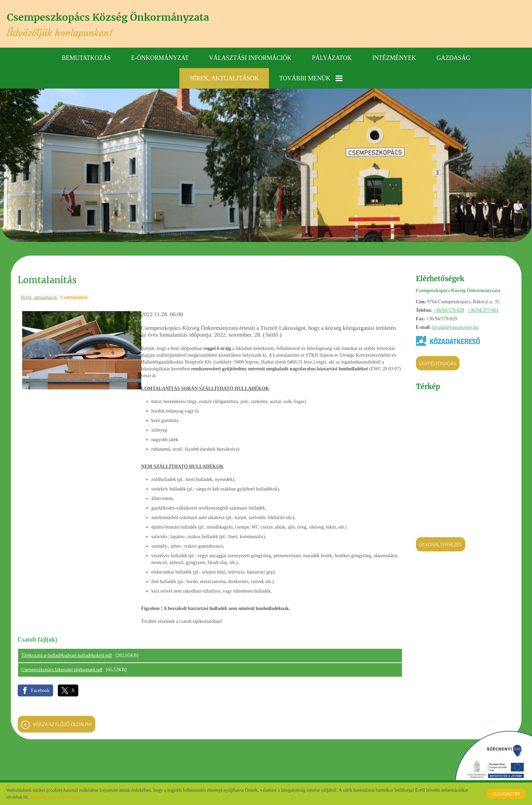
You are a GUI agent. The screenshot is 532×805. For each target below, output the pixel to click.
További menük (311, 77)
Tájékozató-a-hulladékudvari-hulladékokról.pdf (67, 656)
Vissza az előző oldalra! (62, 725)
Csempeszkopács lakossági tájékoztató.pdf (62, 670)
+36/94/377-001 (483, 309)
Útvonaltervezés (441, 543)
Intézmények (394, 56)
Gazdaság (453, 56)
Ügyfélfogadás (438, 362)
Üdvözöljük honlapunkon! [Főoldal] (123, 25)
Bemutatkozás (86, 56)
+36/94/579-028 (449, 309)
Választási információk (250, 56)
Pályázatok (332, 56)
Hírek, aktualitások (224, 77)
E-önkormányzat (160, 56)
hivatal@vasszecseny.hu (455, 326)
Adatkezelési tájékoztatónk (55, 797)
